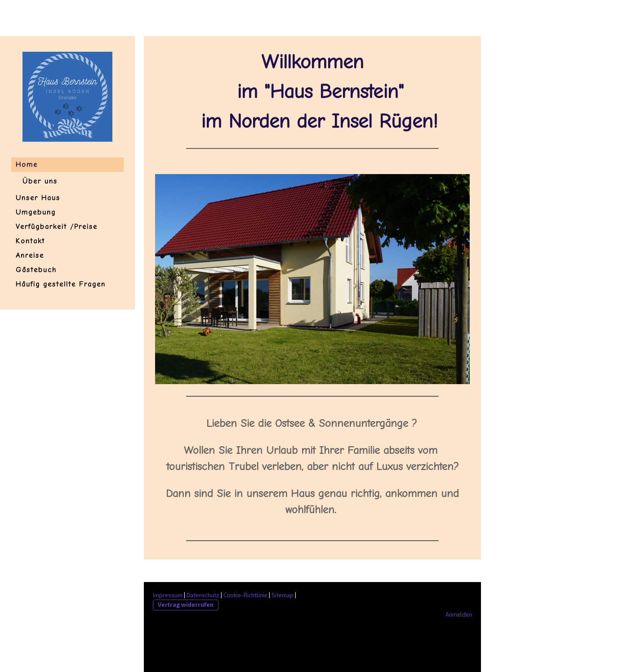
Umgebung (36, 212)
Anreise (30, 255)
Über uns (40, 181)
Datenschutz (203, 595)
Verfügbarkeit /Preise (57, 227)
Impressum (168, 595)
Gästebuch (36, 270)
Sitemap (283, 595)
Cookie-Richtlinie (245, 595)
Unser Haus (38, 198)
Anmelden (459, 614)
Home (27, 165)
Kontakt (30, 241)
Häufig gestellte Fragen (61, 284)
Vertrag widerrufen (186, 605)
